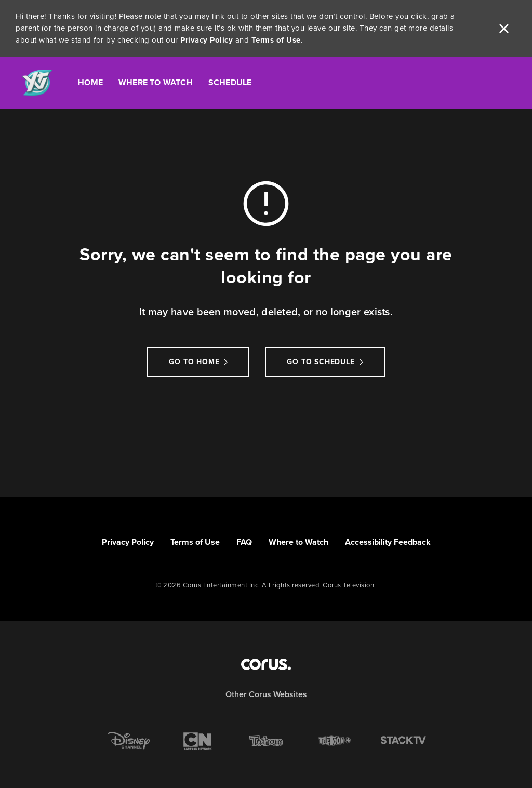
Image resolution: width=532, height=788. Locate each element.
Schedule (230, 82)
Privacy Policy (207, 40)
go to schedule (321, 362)
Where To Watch (156, 82)
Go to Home (194, 362)
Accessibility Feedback (388, 542)
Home (90, 82)
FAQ (244, 542)
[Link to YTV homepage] (37, 83)
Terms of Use (276, 40)
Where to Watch (298, 542)
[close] (504, 29)
